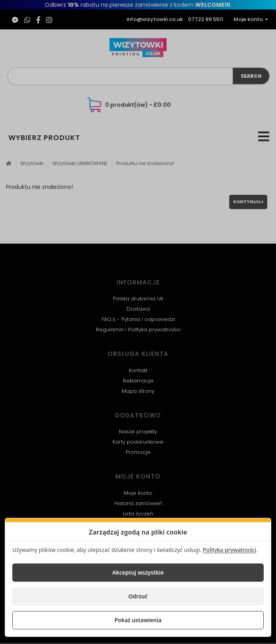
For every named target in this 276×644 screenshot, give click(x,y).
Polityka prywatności (229, 550)
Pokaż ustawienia (138, 620)
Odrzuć (138, 596)
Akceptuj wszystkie (138, 572)
